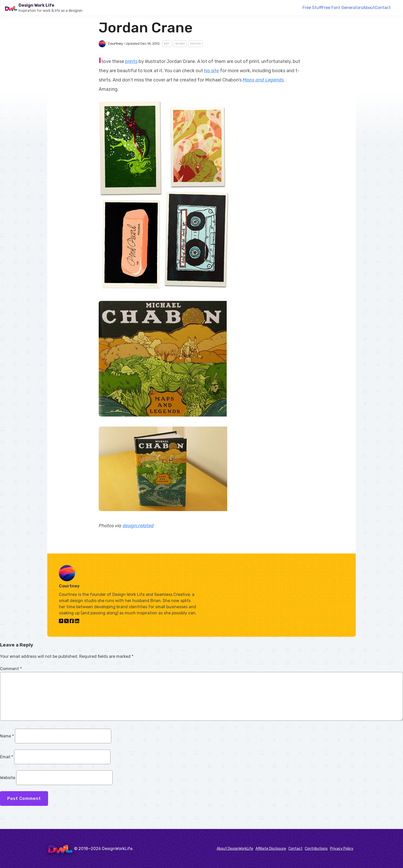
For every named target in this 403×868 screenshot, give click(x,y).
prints (131, 61)
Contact (383, 8)
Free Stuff (312, 8)
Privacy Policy (342, 849)
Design (195, 44)
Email (7, 757)
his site (212, 71)
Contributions (316, 849)
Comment (11, 669)
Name (7, 736)
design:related (138, 526)
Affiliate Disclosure (271, 849)
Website (8, 778)
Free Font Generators (342, 8)
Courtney (115, 44)
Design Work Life (36, 5)
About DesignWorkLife (235, 849)
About (369, 8)
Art (167, 44)
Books (180, 44)
